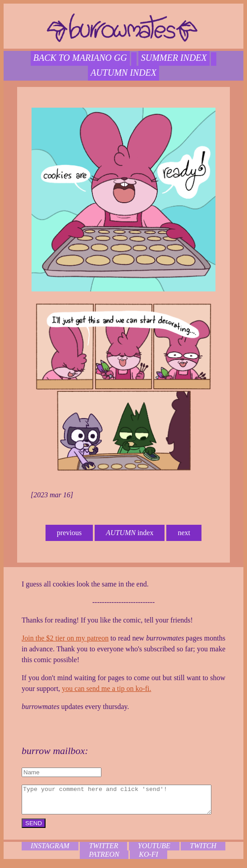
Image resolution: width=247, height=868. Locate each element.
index (130, 533)
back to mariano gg (80, 58)
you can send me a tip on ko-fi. (102, 688)
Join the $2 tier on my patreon (61, 638)
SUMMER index (174, 58)
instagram (50, 851)
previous (69, 533)
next (184, 533)
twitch (203, 851)
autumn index (123, 73)
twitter (103, 851)
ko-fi (149, 860)
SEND (30, 829)
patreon (104, 860)
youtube (154, 851)
